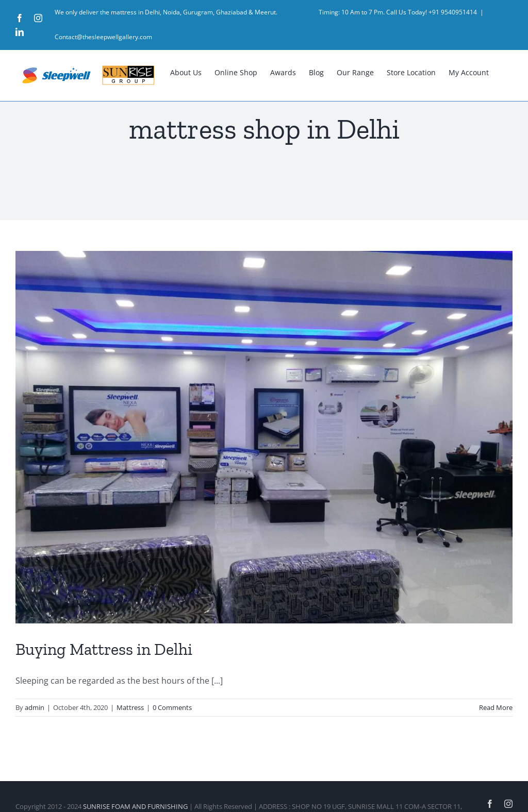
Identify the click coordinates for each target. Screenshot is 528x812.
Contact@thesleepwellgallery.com (103, 37)
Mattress (130, 707)
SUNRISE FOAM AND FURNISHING (135, 806)
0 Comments (172, 707)
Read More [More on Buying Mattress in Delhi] (496, 707)
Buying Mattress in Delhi (104, 649)
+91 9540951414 (453, 12)
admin (35, 707)
